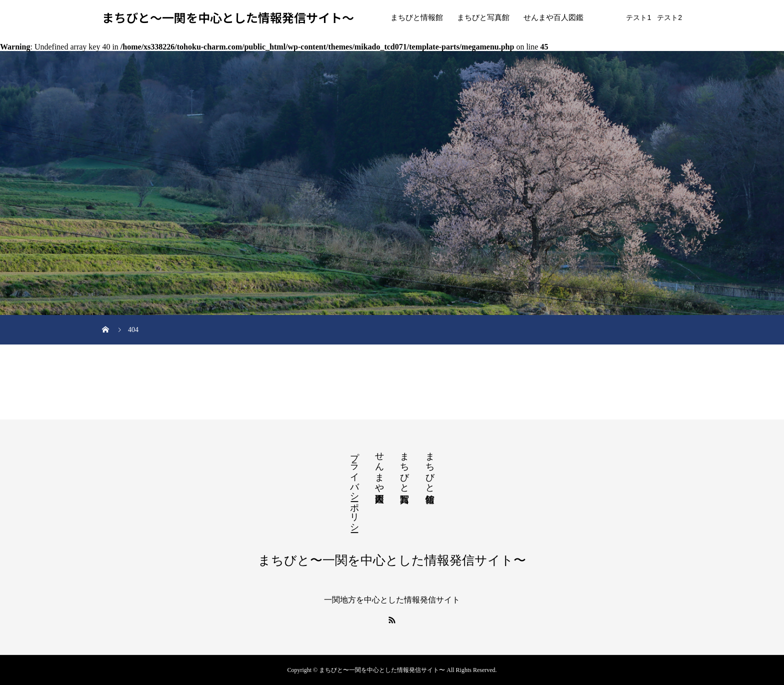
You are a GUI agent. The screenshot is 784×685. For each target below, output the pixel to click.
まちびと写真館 (483, 17)
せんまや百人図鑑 (553, 17)
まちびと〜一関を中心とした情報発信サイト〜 (228, 18)
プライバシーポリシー (354, 487)
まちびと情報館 (417, 17)
